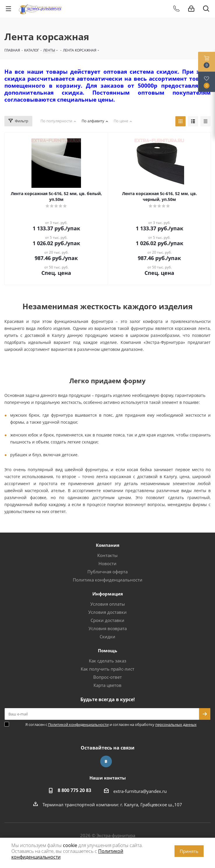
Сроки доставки (107, 620)
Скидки (107, 637)
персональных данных (176, 724)
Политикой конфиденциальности (78, 724)
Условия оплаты (108, 604)
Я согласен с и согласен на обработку (111, 724)
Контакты (107, 555)
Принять (189, 851)
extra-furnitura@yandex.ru (140, 791)
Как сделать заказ (107, 661)
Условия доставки (107, 612)
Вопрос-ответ (107, 677)
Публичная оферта (107, 572)
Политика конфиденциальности (108, 580)
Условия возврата (108, 628)
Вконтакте (106, 761)
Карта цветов (107, 685)
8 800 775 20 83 (74, 790)
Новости (107, 563)
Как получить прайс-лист (107, 669)
